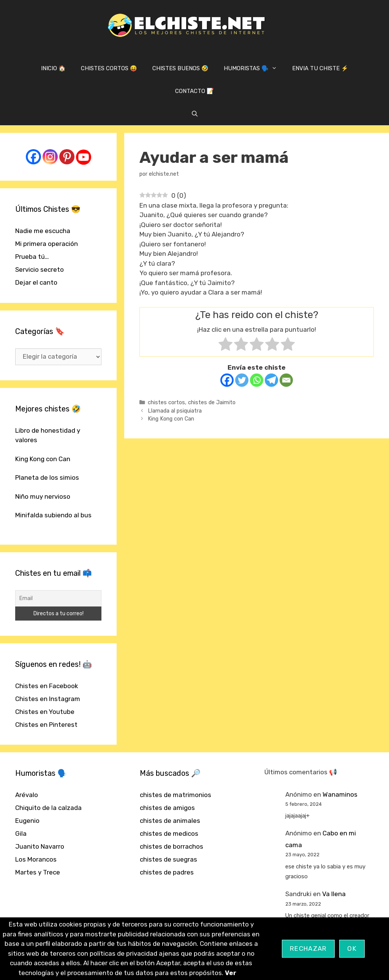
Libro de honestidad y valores (48, 435)
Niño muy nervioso (43, 496)
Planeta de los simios (47, 477)
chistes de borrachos (172, 846)
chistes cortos (166, 402)
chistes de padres (167, 872)
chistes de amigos (167, 808)
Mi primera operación (47, 244)
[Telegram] (271, 380)
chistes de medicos (169, 833)
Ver (231, 973)
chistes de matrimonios (176, 795)
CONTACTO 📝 (194, 91)
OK (352, 948)
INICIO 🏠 (53, 68)
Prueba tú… (32, 257)
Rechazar (308, 948)
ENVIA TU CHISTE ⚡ (320, 68)
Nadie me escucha (43, 231)
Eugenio (27, 821)
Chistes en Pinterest (46, 725)
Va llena (334, 894)
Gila (21, 833)
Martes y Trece (38, 872)
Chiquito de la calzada (48, 808)
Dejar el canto (36, 282)
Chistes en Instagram (48, 699)
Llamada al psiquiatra (175, 411)
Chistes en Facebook (47, 686)
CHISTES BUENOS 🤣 (180, 68)
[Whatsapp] (257, 380)
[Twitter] (242, 380)
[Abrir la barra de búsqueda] (194, 114)
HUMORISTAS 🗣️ (254, 68)
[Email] (286, 380)
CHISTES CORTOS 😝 (109, 68)
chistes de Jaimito (212, 402)
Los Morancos (36, 859)
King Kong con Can (171, 419)
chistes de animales (170, 821)
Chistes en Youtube (45, 712)
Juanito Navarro (40, 846)
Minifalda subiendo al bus (53, 515)
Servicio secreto (40, 269)
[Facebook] (227, 380)
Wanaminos (340, 794)
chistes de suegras (168, 859)
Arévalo (27, 795)
